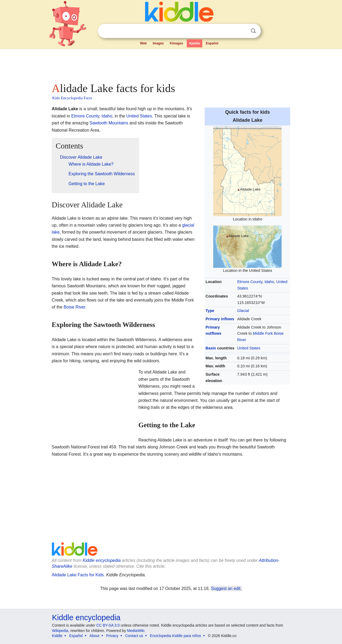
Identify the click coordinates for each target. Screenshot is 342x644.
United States (249, 348)
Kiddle (57, 636)
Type (210, 311)
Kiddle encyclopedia (102, 560)
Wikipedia (60, 631)
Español (212, 43)
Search (253, 31)
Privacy (112, 636)
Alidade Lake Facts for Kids (78, 575)
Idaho (269, 282)
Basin (211, 348)
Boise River (74, 307)
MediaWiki (136, 631)
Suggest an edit (226, 588)
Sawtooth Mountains (109, 123)
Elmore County (250, 282)
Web (143, 43)
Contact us (134, 636)
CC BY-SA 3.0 (108, 625)
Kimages (176, 43)
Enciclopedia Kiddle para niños (175, 636)
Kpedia (195, 43)
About (94, 636)
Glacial (243, 311)
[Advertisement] (171, 64)
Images (158, 43)
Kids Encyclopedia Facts (72, 98)
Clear (242, 31)
